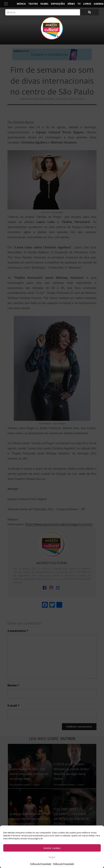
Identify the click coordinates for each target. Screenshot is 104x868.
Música (21, 4)
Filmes (44, 4)
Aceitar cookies (52, 848)
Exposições (58, 4)
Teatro (33, 4)
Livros (87, 4)
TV (79, 4)
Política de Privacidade (41, 864)
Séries (71, 4)
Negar (52, 857)
